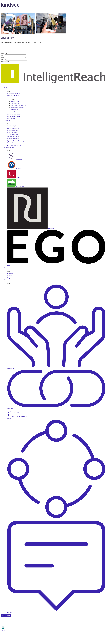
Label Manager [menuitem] (15, 114)
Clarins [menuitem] (14, 179)
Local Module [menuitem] (11, 120)
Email (2, 59)
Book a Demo (6, 617)
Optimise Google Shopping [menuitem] (15, 143)
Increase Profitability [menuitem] (14, 141)
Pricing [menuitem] (9, 421)
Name (2, 57)
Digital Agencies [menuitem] (12, 134)
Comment (4, 55)
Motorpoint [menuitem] (15, 171)
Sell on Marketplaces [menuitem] (14, 145)
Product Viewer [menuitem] (15, 103)
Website (3, 62)
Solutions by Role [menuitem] (13, 128)
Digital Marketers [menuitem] (12, 132)
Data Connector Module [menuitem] (15, 95)
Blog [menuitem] (9, 280)
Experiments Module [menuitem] (14, 116)
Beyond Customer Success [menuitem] (17, 418)
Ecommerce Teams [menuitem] (13, 130)
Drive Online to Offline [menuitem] (14, 147)
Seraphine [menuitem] (14, 162)
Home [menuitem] (6, 88)
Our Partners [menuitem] (13, 414)
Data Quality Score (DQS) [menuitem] (18, 107)
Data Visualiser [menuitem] (15, 105)
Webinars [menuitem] (10, 276)
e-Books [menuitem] (10, 278)
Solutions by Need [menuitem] (13, 136)
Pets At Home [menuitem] (16, 188)
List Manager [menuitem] (14, 112)
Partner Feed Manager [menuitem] (17, 110)
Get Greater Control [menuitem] (13, 139)
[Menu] (1, 66)
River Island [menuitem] (31, 231)
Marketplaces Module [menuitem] (14, 118)
